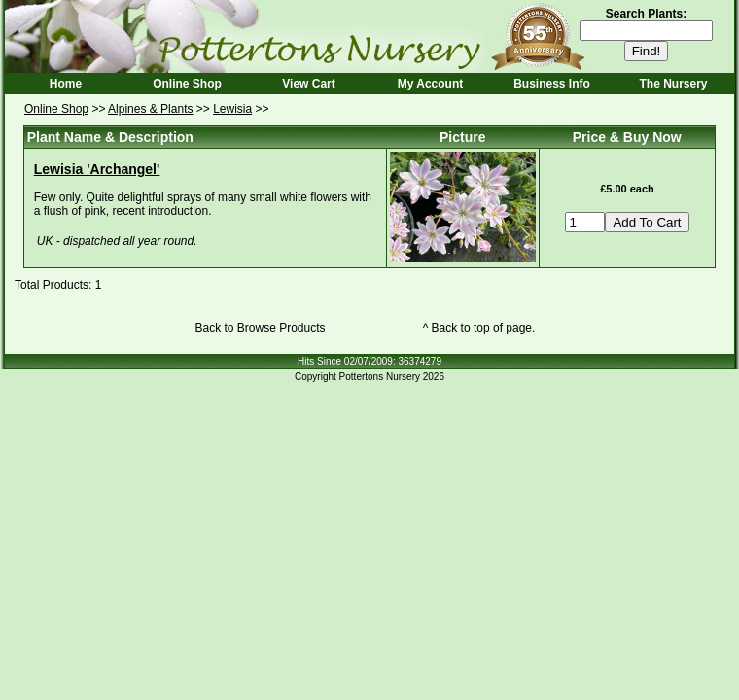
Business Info (552, 84)
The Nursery (673, 84)
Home (66, 84)
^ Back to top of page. (479, 328)
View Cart (308, 84)
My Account (431, 84)
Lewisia (232, 109)
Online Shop (187, 84)
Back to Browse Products (260, 328)
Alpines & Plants (150, 109)
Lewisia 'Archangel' (97, 169)
